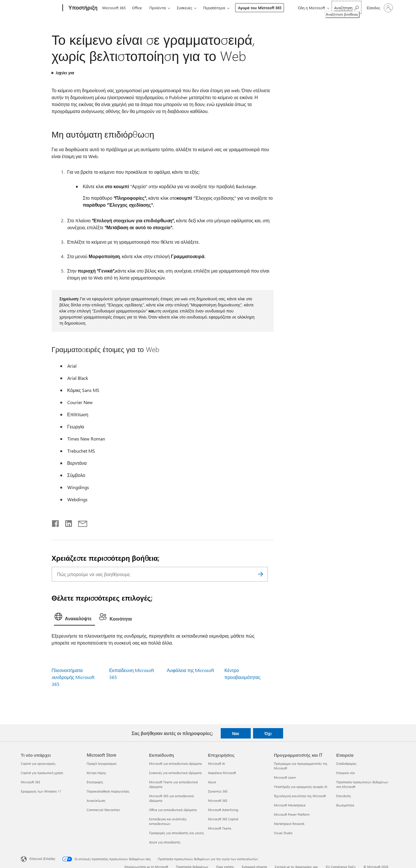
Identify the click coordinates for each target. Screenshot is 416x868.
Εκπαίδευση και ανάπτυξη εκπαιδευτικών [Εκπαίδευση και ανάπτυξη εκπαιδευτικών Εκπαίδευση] (168, 821)
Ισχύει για (65, 73)
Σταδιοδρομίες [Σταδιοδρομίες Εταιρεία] (346, 764)
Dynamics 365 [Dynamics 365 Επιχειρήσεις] (218, 791)
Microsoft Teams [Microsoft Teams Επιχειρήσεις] (220, 828)
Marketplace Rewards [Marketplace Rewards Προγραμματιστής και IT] (289, 824)
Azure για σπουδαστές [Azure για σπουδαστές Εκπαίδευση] (165, 842)
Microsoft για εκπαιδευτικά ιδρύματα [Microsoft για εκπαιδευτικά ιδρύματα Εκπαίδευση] (175, 764)
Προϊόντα (158, 8)
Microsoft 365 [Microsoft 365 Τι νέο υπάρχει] (30, 782)
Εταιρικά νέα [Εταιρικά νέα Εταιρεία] (346, 773)
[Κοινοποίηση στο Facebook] (56, 522)
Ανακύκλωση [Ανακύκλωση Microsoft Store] (96, 801)
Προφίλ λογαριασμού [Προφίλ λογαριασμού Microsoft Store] (102, 764)
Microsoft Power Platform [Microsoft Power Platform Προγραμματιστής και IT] (292, 814)
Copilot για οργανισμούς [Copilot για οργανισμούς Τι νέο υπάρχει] (38, 764)
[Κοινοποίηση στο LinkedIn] (66, 522)
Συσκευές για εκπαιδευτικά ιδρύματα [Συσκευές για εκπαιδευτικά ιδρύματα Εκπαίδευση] (175, 773)
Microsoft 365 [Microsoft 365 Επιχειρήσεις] (218, 801)
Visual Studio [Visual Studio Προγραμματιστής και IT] (283, 833)
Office (137, 8)
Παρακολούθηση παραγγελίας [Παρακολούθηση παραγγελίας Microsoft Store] (108, 791)
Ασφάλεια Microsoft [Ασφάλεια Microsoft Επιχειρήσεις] (222, 773)
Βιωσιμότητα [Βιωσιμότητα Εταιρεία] (345, 805)
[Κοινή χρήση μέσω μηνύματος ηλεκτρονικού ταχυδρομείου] (80, 522)
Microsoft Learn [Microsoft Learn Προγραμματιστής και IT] (285, 777)
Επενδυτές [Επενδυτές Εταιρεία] (344, 796)
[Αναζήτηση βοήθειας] (347, 7)
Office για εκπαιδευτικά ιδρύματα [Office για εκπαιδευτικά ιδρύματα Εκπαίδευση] (173, 810)
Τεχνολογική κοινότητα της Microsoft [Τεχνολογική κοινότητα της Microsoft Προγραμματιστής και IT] (300, 796)
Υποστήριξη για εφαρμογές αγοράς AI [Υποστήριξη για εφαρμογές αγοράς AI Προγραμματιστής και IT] (301, 787)
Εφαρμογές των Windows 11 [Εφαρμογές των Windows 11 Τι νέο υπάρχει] (41, 791)
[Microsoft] (41, 8)
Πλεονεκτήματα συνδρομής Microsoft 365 (73, 677)
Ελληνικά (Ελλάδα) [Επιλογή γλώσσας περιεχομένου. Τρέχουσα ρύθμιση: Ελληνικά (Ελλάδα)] (42, 859)
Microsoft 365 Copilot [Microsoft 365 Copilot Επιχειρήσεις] (223, 819)
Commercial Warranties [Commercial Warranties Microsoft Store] (103, 810)
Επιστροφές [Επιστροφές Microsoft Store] (95, 782)
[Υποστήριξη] (82, 8)
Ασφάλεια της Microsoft (190, 670)
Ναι (235, 733)
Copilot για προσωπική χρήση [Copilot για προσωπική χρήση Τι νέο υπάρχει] (42, 773)
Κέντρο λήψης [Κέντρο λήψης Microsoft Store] (96, 773)
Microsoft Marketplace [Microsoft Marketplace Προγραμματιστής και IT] (290, 805)
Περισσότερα (214, 8)
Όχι (268, 733)
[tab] (75, 618)
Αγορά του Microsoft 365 (259, 8)
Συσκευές (184, 8)
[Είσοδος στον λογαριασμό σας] (379, 8)
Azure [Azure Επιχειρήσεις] (212, 782)
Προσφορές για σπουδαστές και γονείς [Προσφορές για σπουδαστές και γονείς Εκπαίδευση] (177, 833)
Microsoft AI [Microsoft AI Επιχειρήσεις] (217, 764)
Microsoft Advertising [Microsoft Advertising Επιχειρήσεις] (223, 810)
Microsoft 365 (114, 8)
